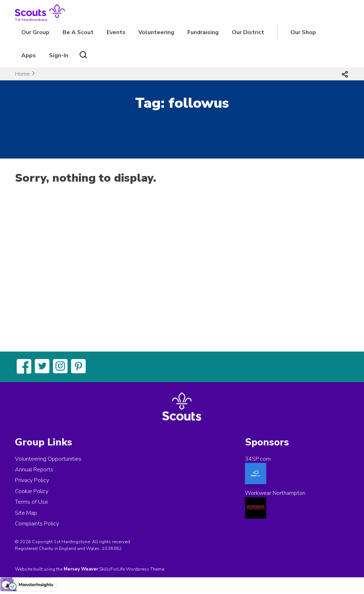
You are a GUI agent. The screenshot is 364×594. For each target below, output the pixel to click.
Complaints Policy (37, 524)
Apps (29, 55)
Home (22, 74)
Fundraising (203, 32)
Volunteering (156, 32)
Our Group (35, 32)
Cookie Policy (32, 491)
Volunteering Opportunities (48, 459)
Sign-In (59, 55)
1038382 (112, 548)
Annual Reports (34, 470)
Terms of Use (31, 502)
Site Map (26, 513)
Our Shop (303, 32)
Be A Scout (78, 32)
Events (116, 32)
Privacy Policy (32, 480)
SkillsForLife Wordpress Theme (132, 569)
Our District (248, 32)
